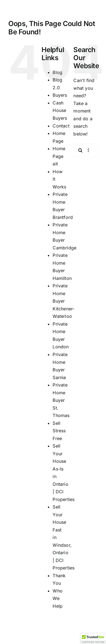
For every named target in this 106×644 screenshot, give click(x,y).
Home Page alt (59, 156)
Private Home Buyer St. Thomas (61, 400)
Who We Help (58, 598)
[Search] (80, 150)
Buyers (60, 95)
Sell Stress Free (59, 431)
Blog (57, 72)
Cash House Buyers (60, 110)
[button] (93, 639)
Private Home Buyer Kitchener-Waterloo (64, 301)
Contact (61, 126)
